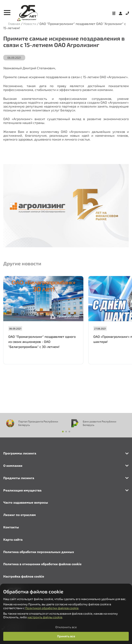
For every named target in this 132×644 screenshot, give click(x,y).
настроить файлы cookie (45, 617)
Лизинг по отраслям (20, 515)
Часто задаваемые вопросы (26, 502)
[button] (63, 432)
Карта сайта (13, 540)
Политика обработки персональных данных (39, 552)
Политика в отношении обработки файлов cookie (42, 564)
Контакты (11, 527)
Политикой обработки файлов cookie (52, 608)
